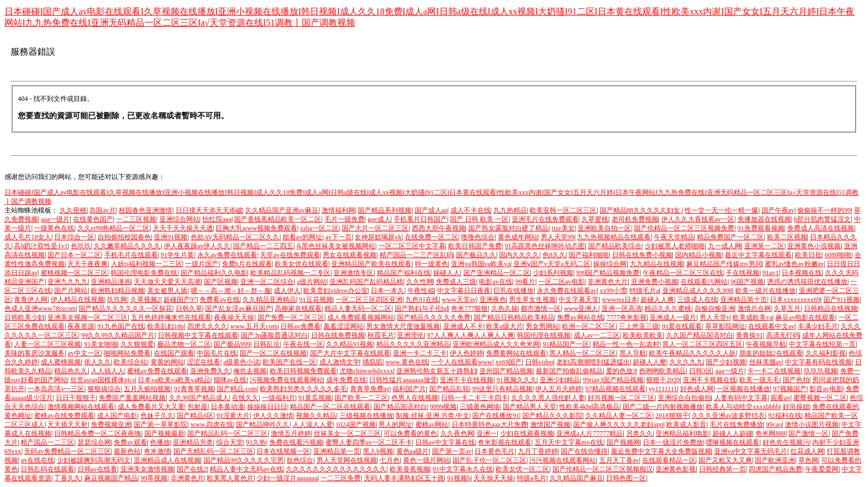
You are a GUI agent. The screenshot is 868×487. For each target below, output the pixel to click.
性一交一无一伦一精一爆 (721, 210)
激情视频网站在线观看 (81, 407)
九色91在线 (422, 300)
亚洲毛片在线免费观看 (545, 219)
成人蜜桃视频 (61, 362)
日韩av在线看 (97, 469)
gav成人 (379, 219)
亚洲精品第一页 (337, 451)
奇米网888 (770, 433)
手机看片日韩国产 (420, 219)
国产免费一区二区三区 (291, 317)
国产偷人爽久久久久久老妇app (618, 425)
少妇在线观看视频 (527, 433)
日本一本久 (387, 291)
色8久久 (554, 255)
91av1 (771, 273)
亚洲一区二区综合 (267, 282)
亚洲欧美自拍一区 (604, 228)
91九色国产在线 (121, 326)
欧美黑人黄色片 (230, 478)
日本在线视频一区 (283, 451)
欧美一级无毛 (759, 380)
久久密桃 (73, 210)
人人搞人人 (108, 371)
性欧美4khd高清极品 (589, 407)
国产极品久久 (476, 255)
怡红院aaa (217, 219)
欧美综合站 (130, 362)
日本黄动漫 (227, 407)
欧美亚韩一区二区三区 (563, 210)
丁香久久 (67, 478)
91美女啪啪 (101, 344)
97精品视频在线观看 (615, 389)
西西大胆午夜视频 (439, 228)
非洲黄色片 (187, 478)
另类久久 (639, 433)
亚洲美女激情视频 (147, 469)
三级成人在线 (697, 300)
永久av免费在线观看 (227, 255)
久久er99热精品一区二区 (113, 228)
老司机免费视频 (635, 219)
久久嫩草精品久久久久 (127, 246)
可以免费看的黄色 (410, 433)
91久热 (256, 442)
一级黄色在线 (54, 228)
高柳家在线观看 (298, 308)
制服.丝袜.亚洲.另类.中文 (433, 416)
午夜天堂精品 (674, 237)
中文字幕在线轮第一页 (822, 344)
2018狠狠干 (672, 416)
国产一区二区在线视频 (273, 353)
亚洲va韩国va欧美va (481, 264)
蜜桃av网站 (432, 425)
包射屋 (197, 407)
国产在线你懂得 (584, 451)
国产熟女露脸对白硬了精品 (508, 228)
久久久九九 (686, 362)
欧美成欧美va (752, 317)
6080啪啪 (838, 255)
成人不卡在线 (471, 210)
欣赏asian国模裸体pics (103, 380)
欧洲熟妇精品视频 (118, 291)
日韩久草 (189, 308)
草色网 (808, 460)
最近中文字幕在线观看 (758, 255)
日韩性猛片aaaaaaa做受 (403, 380)
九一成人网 (725, 246)
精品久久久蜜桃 (668, 308)
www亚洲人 (581, 308)
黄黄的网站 (167, 362)
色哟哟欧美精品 (662, 371)
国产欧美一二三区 (361, 398)
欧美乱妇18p (166, 326)
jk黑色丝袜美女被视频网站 (336, 246)
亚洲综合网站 (180, 219)
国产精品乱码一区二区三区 (227, 433)
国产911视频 (842, 300)
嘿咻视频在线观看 (733, 442)
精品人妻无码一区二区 (358, 308)
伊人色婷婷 (467, 353)
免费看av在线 (219, 300)
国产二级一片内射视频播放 (663, 407)
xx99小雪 (613, 291)
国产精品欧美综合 (615, 246)
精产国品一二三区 (47, 442)
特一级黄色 (431, 264)
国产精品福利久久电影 (214, 273)
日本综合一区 (74, 237)
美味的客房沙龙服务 (35, 353)
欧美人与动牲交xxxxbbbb (743, 407)
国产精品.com (237, 389)
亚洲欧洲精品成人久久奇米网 (496, 344)
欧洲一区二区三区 (589, 326)
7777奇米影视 (627, 317)
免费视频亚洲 (111, 425)
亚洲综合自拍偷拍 (685, 398)
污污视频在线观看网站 (562, 460)
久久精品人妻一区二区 (619, 416)
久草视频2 (146, 300)
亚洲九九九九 (67, 282)
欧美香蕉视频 (410, 469)
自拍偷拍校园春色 (124, 237)
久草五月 (787, 308)
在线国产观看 (174, 353)
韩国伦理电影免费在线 (144, 273)
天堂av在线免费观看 (290, 255)
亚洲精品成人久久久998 (697, 291)
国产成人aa (431, 210)
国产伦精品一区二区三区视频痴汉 (603, 469)
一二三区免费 (341, 478)
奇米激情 (157, 451)
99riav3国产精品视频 (613, 380)
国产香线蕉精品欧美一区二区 (278, 219)
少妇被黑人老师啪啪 (675, 246)
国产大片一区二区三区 (375, 228)
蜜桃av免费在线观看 (157, 371)
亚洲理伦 (410, 335)
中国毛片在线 (217, 353)
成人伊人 (287, 291)
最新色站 (127, 451)
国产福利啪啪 (589, 255)
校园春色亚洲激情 (146, 210)
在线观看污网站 (704, 282)
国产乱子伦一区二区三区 (489, 460)
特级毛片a (644, 291)
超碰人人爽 (657, 300)
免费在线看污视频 (296, 442)
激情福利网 (338, 210)
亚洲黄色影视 (676, 469)
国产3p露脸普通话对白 (274, 335)
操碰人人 (447, 273)
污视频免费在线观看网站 (287, 380)
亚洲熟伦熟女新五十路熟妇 (437, 371)
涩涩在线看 (203, 362)
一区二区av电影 (562, 282)
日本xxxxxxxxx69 (795, 300)
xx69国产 (508, 362)
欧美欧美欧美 (643, 335)
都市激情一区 (541, 308)
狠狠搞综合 (104, 389)
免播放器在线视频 (764, 219)
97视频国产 (790, 389)
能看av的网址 (302, 237)
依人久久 (98, 362)
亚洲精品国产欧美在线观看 (371, 264)
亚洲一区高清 (622, 308)
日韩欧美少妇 (25, 317)
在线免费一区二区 (431, 237)
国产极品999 (232, 344)
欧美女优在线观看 (302, 264)
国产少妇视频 (726, 362)
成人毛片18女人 (28, 237)
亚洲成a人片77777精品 (590, 433)
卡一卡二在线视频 (774, 371)
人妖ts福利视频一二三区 (147, 264)
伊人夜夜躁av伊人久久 (197, 246)
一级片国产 (202, 264)
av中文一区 (84, 353)
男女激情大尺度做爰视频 (403, 326)
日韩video (539, 362)
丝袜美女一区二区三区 (347, 433)
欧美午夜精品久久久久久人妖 (692, 353)
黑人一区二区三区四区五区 (702, 344)
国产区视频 (221, 282)
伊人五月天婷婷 (559, 389)
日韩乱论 (266, 344)
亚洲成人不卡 (463, 326)
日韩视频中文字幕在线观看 (198, 335)
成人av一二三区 (597, 335)
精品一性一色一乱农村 (626, 344)
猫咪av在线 (230, 380)
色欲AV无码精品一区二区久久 (235, 237)
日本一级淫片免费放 (673, 442)
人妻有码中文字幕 (741, 398)
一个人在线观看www (462, 362)
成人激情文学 (340, 362)
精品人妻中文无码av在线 (246, 469)
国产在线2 (192, 469)
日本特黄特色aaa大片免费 (489, 425)
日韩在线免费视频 (338, 335)
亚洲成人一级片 (673, 317)
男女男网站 (542, 326)
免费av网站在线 (580, 317)
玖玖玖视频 (821, 371)
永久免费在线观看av (567, 291)
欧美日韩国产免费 (475, 246)
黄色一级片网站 (426, 460)
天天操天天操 (493, 478)
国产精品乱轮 (449, 389)
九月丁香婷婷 (538, 451)
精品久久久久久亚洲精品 (413, 344)
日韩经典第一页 (722, 469)
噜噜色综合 (478, 237)
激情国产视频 (550, 425)
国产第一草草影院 (161, 425)
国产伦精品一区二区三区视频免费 (684, 228)
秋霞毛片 (381, 335)
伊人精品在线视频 (77, 300)
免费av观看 (130, 442)
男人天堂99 (557, 237)
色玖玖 (81, 246)
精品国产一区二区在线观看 (330, 407)
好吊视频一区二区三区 (621, 398)
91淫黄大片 (233, 416)
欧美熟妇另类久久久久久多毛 (303, 389)
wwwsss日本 (620, 300)
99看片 (525, 282)
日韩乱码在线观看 (47, 469)
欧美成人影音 (686, 425)
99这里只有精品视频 (502, 389)
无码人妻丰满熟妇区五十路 (404, 478)
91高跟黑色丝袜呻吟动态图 (545, 246)
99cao (774, 425)
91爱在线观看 (682, 326)
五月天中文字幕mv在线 (569, 442)
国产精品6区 (195, 416)
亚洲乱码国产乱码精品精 (366, 282)
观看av (780, 398)
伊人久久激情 (273, 416)
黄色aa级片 (413, 451)
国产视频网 (623, 442)
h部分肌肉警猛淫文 (822, 219)
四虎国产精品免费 (775, 469)
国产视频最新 (164, 433)
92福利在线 (785, 416)
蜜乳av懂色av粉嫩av (794, 264)
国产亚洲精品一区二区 (497, 273)
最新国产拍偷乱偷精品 (569, 371)
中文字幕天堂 (579, 300)
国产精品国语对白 (400, 407)
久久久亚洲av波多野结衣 (728, 416)
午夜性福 (421, 291)
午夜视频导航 (766, 344)
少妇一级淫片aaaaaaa (287, 478)
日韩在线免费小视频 (642, 255)
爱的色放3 (621, 371)
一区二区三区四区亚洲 (369, 300)
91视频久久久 (517, 380)
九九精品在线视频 (657, 264)
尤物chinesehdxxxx (366, 371)
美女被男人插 (167, 291)
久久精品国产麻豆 (576, 478)
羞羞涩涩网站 (343, 326)
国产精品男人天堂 (530, 407)
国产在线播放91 (496, 416)
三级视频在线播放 (366, 416)
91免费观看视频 (761, 228)
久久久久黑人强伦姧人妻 (548, 398)
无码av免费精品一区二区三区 (67, 451)
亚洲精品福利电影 (682, 433)
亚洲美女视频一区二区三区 (88, 317)
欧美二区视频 (787, 237)
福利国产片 (409, 389)
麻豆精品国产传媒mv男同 (724, 264)
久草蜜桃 (595, 219)
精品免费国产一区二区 (730, 237)
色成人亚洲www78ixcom (40, 308)
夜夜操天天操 (234, 317)
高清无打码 (783, 335)
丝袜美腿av (766, 362)
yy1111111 (663, 389)
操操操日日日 (267, 407)
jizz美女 (563, 228)
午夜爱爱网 (822, 469)
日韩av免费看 (300, 326)
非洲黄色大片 (608, 282)
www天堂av (459, 300)
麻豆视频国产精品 (111, 478)
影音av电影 (826, 389)
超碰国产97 (180, 300)
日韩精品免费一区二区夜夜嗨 (98, 433)
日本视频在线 (802, 273)
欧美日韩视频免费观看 (303, 371)
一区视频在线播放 (743, 389)
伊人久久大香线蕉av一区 (698, 219)
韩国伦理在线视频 (544, 335)
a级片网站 (311, 282)
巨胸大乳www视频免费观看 (256, 228)
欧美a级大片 (504, 326)
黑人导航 (633, 353)
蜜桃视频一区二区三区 (74, 273)
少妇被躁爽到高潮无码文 (94, 460)
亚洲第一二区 (764, 246)
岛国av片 (102, 210)
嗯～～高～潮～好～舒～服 (231, 291)
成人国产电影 (117, 416)
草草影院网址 (725, 326)
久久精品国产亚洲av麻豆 (282, 210)
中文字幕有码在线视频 (818, 362)
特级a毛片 (532, 478)
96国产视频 (747, 282)
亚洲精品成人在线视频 (167, 460)
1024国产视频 (356, 425)
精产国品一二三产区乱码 (416, 255)
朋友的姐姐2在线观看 (771, 353)
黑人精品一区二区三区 (583, 353)
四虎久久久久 (207, 326)
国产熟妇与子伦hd (421, 308)
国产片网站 (71, 291)
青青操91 (749, 335)
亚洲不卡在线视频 (467, 380)
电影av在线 (495, 282)
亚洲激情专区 (353, 273)
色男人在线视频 (415, 398)
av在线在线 (37, 460)
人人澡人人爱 (313, 425)
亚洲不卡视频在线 (710, 380)
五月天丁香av (619, 460)
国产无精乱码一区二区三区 (214, 451)
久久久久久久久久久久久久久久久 (336, 469)
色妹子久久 (157, 416)
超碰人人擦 (649, 362)
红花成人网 (807, 451)
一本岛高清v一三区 (56, 389)
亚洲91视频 (171, 237)
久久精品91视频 (350, 344)
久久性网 (420, 282)
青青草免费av (370, 389)
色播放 (160, 442)
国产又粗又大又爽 (725, 460)
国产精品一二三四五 (263, 246)
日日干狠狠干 (76, 398)
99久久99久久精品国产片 (118, 335)
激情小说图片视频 (812, 425)
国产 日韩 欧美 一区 (479, 219)
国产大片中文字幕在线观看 (350, 353)
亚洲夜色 (493, 300)
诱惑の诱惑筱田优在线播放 (807, 282)
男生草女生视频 (532, 300)
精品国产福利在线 (404, 273)
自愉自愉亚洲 (715, 308)
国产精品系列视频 (385, 210)
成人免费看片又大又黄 (151, 407)
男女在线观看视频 (350, 255)
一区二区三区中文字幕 (412, 246)
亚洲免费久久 (210, 371)
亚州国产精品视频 (506, 371)
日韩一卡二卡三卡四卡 (474, 398)
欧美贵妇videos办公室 (335, 291)
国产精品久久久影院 (552, 416)
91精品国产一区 (566, 344)
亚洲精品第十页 (744, 300)
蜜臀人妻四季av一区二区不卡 (369, 442)
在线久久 (245, 398)
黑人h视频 (378, 451)
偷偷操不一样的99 (824, 210)
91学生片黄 (177, 255)
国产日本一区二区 (74, 255)
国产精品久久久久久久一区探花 (125, 308)
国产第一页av (452, 451)
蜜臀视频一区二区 (820, 398)
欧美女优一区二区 (522, 469)
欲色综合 (300, 460)
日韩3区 (701, 371)
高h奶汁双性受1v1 (41, 246)
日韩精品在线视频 (831, 308)
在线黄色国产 (93, 219)
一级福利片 (279, 398)
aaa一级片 (55, 219)
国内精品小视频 (699, 255)
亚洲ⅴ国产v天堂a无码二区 (552, 264)
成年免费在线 (346, 380)
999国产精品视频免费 (608, 273)
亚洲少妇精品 (560, 380)
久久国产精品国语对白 (700, 335)
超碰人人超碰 (733, 433)
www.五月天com (254, 326)
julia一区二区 (319, 228)
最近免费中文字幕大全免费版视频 (661, 451)
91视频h (459, 478)
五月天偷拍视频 (147, 389)
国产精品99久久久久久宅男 (244, 460)
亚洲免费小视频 (654, 282)
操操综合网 (610, 264)
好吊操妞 (796, 407)
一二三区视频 (136, 219)
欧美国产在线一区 (289, 362)
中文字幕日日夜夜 (464, 291)
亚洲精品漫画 (111, 282)
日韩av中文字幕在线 (445, 442)
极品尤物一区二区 (184, 344)
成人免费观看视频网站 (361, 317)
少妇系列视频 (553, 273)
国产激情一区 (808, 433)
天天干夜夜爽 (88, 264)
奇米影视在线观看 (505, 442)
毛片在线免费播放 (736, 425)
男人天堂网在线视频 (347, 460)
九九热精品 (510, 210)
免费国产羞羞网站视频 (132, 398)
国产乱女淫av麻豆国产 (238, 308)
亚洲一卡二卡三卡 (420, 353)
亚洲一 (487, 433)
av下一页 (339, 237)
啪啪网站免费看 (127, 353)
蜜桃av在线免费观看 (64, 416)
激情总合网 (754, 308)
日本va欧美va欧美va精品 (174, 380)
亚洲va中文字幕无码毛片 (751, 451)
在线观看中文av (771, 326)
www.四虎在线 (212, 425)
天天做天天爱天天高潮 (167, 282)
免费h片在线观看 (247, 264)
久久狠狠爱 (137, 344)
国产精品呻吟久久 (263, 425)
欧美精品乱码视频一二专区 (290, 273)
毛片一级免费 (345, 219)
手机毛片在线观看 (131, 255)
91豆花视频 (316, 300)
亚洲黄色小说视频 (814, 246)
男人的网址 (395, 425)
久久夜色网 (457, 433)
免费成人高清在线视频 (821, 228)
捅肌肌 (372, 362)
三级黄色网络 (480, 407)
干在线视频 (743, 273)
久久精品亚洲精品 (269, 300)
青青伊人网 (31, 300)
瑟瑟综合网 (94, 442)
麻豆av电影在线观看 (805, 317)
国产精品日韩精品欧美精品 (514, 317)
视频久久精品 (316, 416)
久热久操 (505, 308)
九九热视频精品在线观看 (614, 237)
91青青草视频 (194, 389)
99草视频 (154, 478)
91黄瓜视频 (315, 398)
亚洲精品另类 (193, 442)
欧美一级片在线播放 (765, 291)
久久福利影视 (826, 353)
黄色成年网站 (518, 237)
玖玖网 (117, 300)
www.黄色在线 (406, 362)
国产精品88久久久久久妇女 (641, 210)
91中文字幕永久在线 (463, 469)
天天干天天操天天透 (183, 228)
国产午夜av (778, 210)
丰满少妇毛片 (818, 326)
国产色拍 (796, 380)
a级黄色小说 (241, 362)
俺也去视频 (250, 371)
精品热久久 (71, 371)
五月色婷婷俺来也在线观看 (171, 317)
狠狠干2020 (663, 380)
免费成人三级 (456, 282)
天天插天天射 (67, 425)
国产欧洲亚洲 (775, 460)
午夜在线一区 (303, 344)
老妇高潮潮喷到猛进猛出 (593, 362)
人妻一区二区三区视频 (47, 344)
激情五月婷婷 (291, 433)
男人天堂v (715, 317)
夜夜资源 (81, 326)
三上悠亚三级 (639, 326)
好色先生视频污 (786, 442)
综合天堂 (230, 442)
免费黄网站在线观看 (516, 353)
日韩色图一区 (626, 478)
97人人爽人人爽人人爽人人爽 (471, 335)
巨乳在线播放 (513, 291)
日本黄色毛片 (494, 451)
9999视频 (443, 407)
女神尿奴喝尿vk (378, 237)
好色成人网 (697, 389)
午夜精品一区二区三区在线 (683, 273)
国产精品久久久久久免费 (434, 317)
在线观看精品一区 (669, 460)
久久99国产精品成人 (199, 398)
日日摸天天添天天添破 (209, 210)
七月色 (390, 460)
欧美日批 (808, 255)
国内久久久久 (519, 255)
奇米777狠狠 (469, 308)
